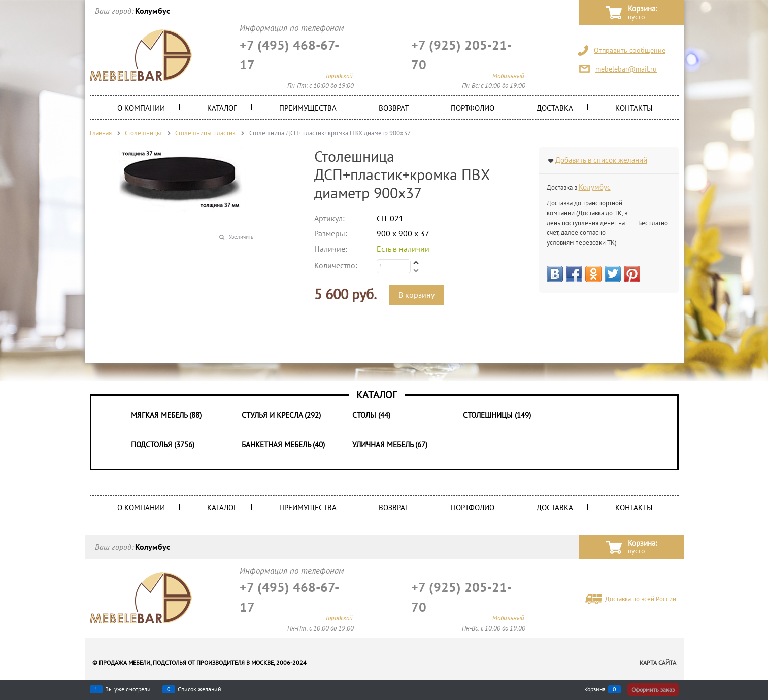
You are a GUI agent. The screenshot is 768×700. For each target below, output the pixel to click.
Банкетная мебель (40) (283, 445)
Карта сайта (658, 663)
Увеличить (241, 237)
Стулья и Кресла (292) (281, 415)
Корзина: (642, 13)
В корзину (416, 295)
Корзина (595, 689)
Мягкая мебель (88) (166, 415)
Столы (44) (371, 415)
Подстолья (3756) (163, 445)
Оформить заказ (653, 690)
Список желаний (199, 689)
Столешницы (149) (497, 415)
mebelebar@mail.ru (626, 69)
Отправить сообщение (630, 50)
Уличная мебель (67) (390, 445)
